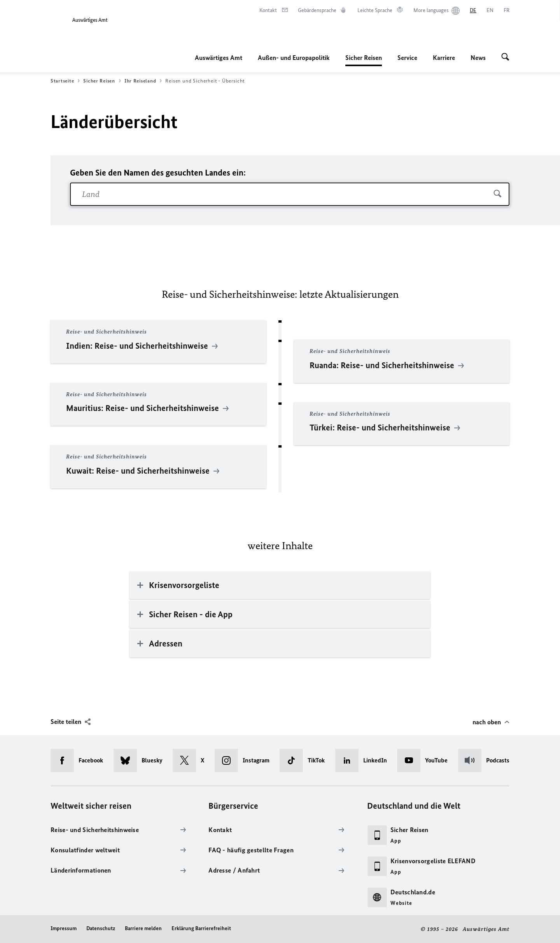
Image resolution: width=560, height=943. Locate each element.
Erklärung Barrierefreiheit (201, 928)
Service (407, 58)
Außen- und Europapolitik (294, 58)
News (478, 58)
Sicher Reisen (364, 58)
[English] (490, 11)
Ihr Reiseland (143, 81)
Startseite (65, 81)
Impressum (64, 928)
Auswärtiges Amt (219, 58)
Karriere (444, 58)
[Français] (507, 11)
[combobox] (290, 194)
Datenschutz (101, 928)
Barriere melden (143, 928)
